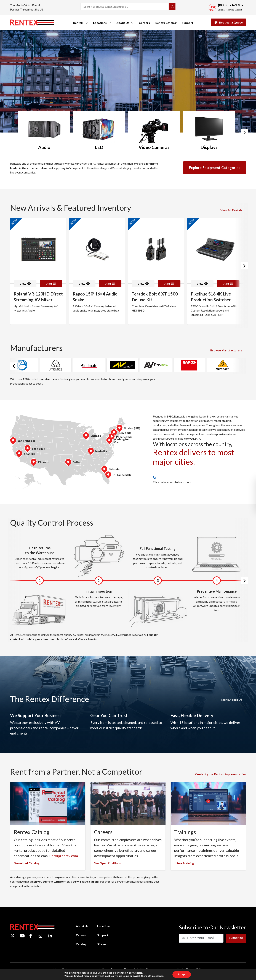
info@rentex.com (64, 856)
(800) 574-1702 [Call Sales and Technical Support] (231, 5)
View (25, 283)
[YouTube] (22, 936)
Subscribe (236, 938)
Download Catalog (27, 863)
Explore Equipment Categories (215, 168)
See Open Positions (107, 863)
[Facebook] (31, 936)
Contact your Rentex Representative (221, 774)
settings (159, 976)
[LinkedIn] (50, 936)
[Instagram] (40, 936)
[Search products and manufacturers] (124, 6)
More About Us (232, 700)
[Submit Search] (172, 6)
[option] (46, 132)
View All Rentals (231, 210)
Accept (182, 974)
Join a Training (184, 863)
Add (51, 283)
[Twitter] (13, 936)
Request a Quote (228, 22)
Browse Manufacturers (226, 350)
